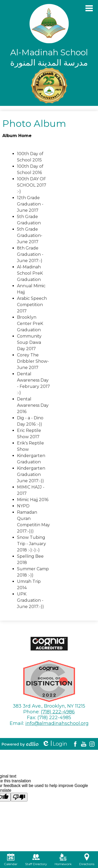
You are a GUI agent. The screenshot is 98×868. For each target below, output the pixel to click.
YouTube (84, 744)
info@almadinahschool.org (57, 723)
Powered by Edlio (20, 744)
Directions (87, 860)
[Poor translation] (19, 797)
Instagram (92, 744)
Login (55, 744)
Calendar (11, 860)
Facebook (75, 744)
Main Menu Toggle (89, 8)
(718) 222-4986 (58, 712)
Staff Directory (36, 860)
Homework (63, 860)
